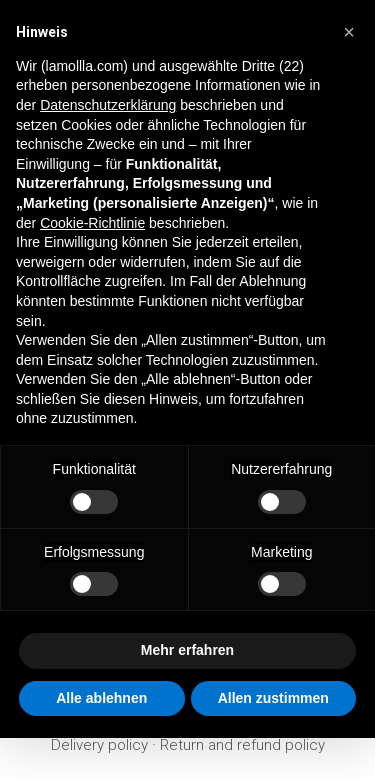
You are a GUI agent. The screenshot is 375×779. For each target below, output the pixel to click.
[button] (349, 32)
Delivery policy (99, 745)
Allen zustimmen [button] (273, 698)
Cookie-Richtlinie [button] (92, 223)
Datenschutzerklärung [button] (108, 105)
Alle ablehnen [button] (101, 698)
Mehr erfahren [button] (187, 650)
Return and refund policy (242, 745)
